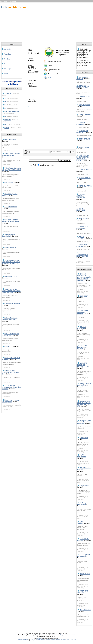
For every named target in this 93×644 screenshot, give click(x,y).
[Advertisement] (56, 22)
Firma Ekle (7, 54)
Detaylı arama (8, 64)
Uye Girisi (7, 59)
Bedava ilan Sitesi (23, 640)
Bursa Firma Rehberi (53, 640)
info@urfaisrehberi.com (67, 635)
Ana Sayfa (7, 49)
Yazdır (50, 78)
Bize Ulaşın (8, 69)
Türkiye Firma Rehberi (37, 640)
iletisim (6, 74)
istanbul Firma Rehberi (68, 640)
